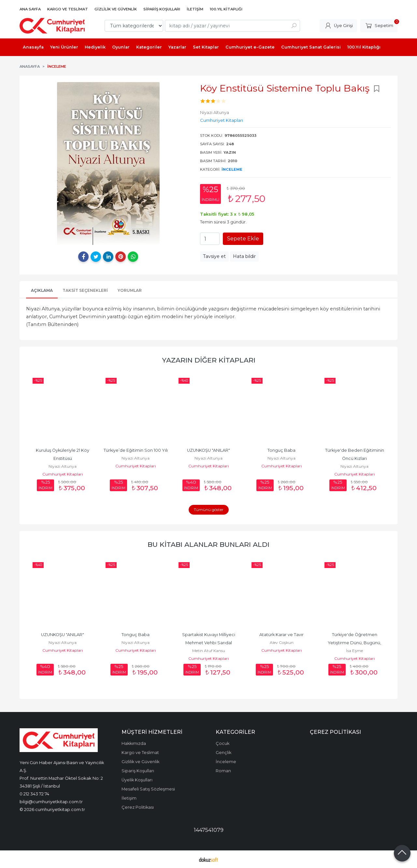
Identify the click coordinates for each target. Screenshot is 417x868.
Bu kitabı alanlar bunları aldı (208, 544)
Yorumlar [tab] (130, 290)
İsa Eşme (354, 651)
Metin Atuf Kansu (209, 651)
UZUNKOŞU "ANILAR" (208, 450)
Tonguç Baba (281, 450)
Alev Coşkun (282, 642)
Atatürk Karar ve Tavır (281, 635)
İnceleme (232, 169)
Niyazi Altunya (63, 466)
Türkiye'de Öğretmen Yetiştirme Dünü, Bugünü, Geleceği (355, 643)
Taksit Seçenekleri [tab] (85, 290)
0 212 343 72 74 (34, 794)
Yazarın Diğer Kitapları (209, 360)
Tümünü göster (209, 510)
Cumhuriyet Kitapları (63, 474)
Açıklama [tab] (42, 290)
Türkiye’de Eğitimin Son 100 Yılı (136, 450)
